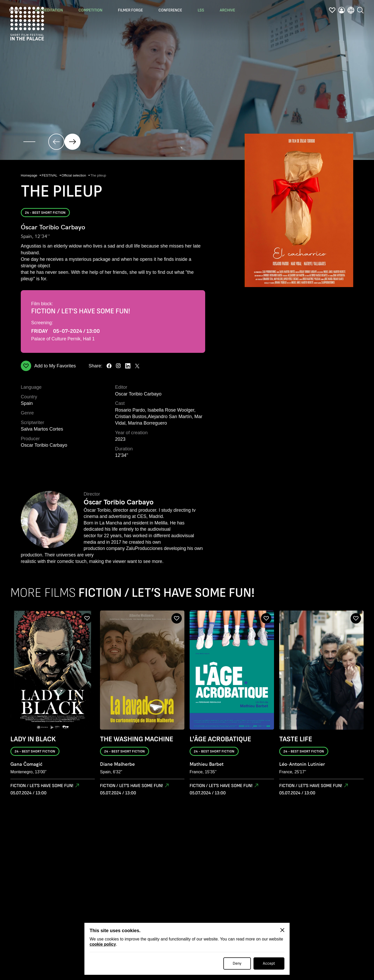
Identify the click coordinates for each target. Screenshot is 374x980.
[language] (351, 11)
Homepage (29, 176)
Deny (237, 963)
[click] (56, 142)
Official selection (74, 176)
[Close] (282, 930)
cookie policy (103, 944)
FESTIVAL (50, 176)
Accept (269, 963)
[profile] (342, 11)
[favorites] (332, 11)
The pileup (98, 176)
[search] (360, 10)
